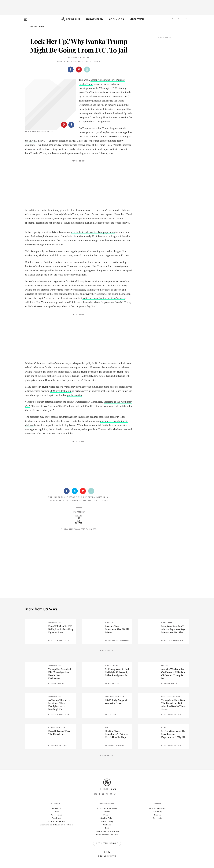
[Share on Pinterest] (79, 70)
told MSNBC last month (100, 367)
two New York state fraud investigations (108, 266)
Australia (158, 818)
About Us (56, 808)
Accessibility (107, 821)
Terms (107, 812)
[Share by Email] (87, 70)
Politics (93, 501)
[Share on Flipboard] (83, 491)
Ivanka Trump (79, 501)
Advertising (56, 815)
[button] (174, 22)
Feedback (56, 818)
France (158, 815)
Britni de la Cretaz (79, 58)
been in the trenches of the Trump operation (93, 232)
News (53, 501)
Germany (158, 812)
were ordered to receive (62, 290)
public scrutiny (75, 395)
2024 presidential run (61, 391)
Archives (107, 825)
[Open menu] (26, 18)
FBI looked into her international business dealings (90, 286)
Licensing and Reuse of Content (56, 825)
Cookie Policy (107, 818)
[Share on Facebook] (71, 70)
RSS (107, 828)
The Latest (63, 501)
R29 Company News (107, 808)
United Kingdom (157, 808)
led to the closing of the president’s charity (104, 298)
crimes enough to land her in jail (45, 245)
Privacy (107, 815)
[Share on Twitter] (75, 491)
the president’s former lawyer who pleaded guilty (67, 363)
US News (103, 501)
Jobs (57, 812)
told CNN (124, 255)
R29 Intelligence (56, 821)
